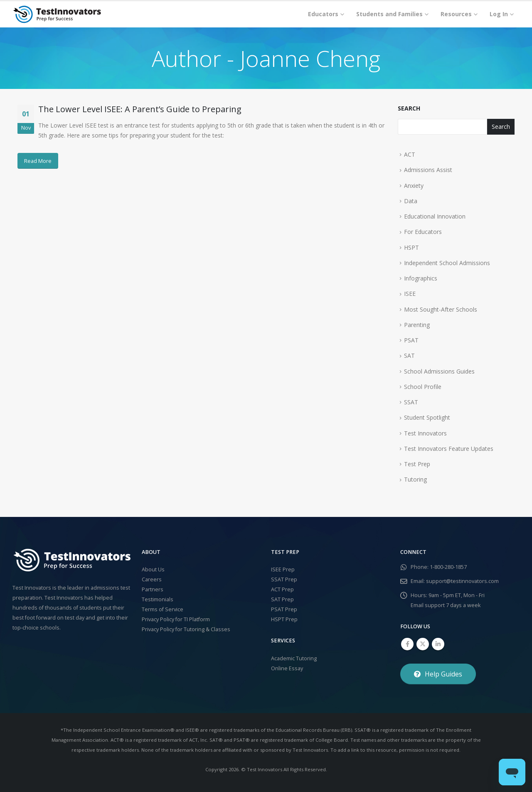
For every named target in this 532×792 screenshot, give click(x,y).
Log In (499, 14)
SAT (409, 355)
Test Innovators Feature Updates (449, 449)
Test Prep (417, 464)
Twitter (423, 644)
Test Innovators (425, 433)
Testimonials (158, 599)
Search (409, 108)
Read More (38, 161)
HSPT (411, 247)
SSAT (411, 402)
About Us (153, 569)
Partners (153, 589)
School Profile (423, 387)
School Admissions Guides (439, 371)
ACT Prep (282, 589)
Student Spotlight (427, 417)
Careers (152, 579)
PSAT (411, 340)
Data (411, 201)
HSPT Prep (284, 619)
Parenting (417, 325)
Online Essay (287, 668)
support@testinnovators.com (462, 581)
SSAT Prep (284, 579)
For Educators (423, 232)
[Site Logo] (57, 14)
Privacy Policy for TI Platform (176, 619)
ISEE (410, 294)
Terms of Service (163, 609)
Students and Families (389, 14)
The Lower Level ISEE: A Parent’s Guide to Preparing (140, 109)
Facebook (407, 644)
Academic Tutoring (294, 658)
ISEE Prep (283, 569)
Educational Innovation (435, 216)
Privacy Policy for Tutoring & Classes (186, 629)
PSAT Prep (284, 609)
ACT (410, 154)
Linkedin (438, 644)
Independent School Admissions (447, 263)
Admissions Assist (428, 170)
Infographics (421, 278)
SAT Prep (282, 599)
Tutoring (415, 479)
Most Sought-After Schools (441, 309)
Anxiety (414, 186)
